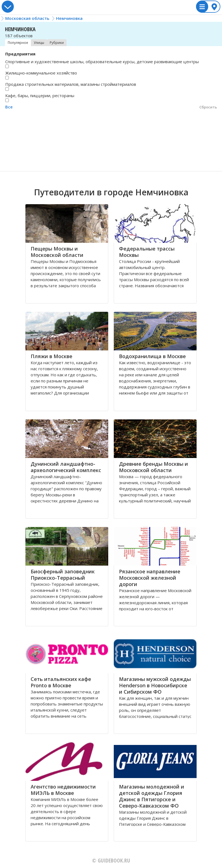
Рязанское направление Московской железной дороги (150, 578)
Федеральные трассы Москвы (147, 252)
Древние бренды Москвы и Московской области (154, 467)
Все (9, 107)
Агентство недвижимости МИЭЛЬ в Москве (63, 790)
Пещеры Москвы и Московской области (57, 252)
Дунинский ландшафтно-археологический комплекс (66, 467)
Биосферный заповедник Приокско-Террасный (63, 575)
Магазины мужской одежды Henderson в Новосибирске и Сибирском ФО (155, 685)
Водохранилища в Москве (152, 356)
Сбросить (208, 107)
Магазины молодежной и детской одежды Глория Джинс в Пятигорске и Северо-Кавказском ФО (152, 796)
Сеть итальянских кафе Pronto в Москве (61, 682)
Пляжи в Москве (51, 356)
